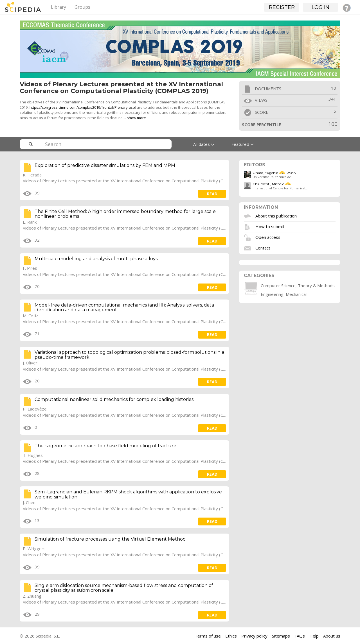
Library (58, 7)
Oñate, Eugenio (265, 173)
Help (314, 636)
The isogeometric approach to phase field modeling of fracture (105, 446)
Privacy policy (254, 636)
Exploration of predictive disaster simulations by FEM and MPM (105, 165)
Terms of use (208, 636)
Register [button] (282, 7)
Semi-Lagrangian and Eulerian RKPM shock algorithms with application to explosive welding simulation (128, 494)
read (212, 194)
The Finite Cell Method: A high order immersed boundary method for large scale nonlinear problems (125, 214)
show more (136, 118)
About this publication (276, 216)
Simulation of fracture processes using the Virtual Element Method (110, 539)
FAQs (300, 636)
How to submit (270, 226)
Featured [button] (243, 144)
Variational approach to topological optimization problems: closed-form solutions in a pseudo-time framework (129, 355)
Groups (82, 7)
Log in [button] (320, 7)
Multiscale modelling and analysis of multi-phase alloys (96, 259)
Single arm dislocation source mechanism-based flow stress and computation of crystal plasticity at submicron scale (124, 588)
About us (332, 636)
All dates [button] (204, 144)
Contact (263, 248)
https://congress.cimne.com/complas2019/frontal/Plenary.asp (82, 107)
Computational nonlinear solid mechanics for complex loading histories (114, 399)
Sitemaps (281, 636)
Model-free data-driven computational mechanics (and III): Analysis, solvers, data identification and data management (124, 308)
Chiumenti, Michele (268, 184)
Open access (268, 237)
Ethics (231, 636)
